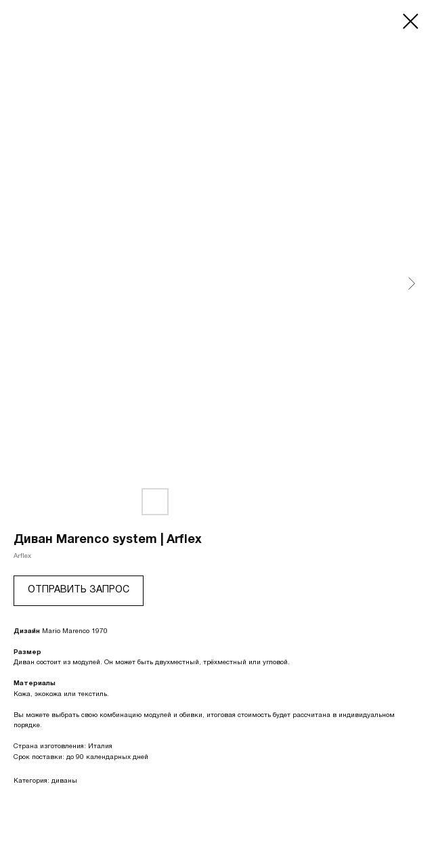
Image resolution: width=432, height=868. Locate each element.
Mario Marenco (66, 631)
